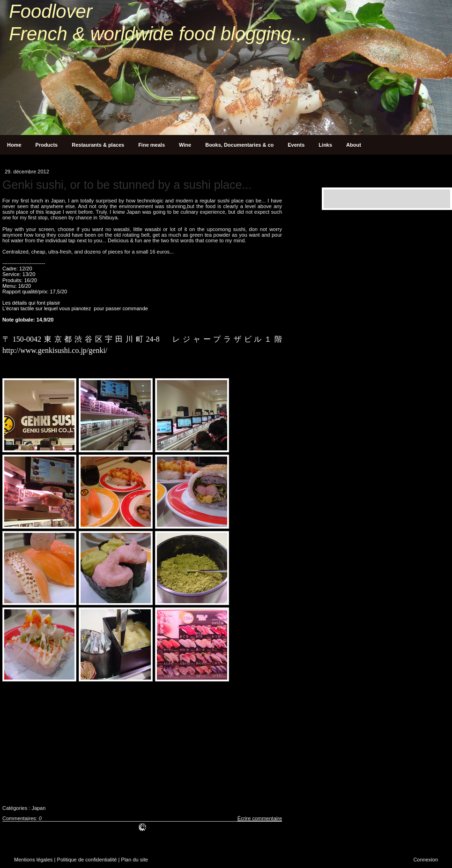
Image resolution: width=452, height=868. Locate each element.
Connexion (426, 860)
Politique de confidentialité (87, 860)
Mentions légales (33, 860)
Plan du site (134, 860)
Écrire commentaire (260, 818)
